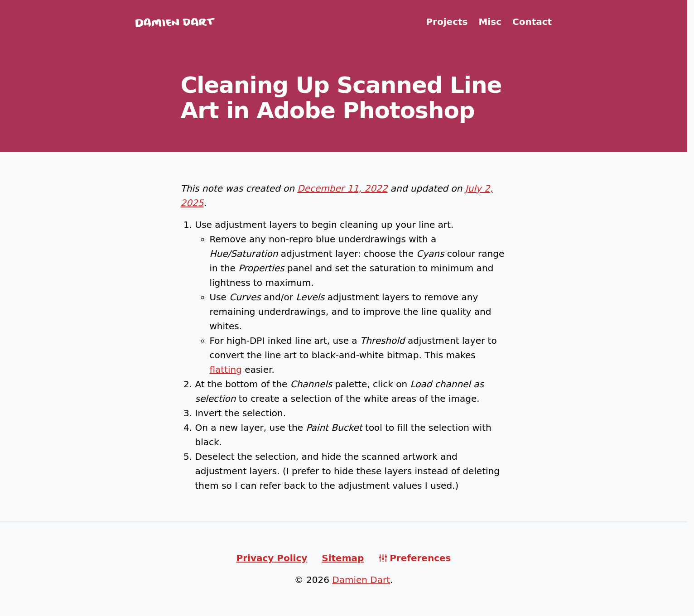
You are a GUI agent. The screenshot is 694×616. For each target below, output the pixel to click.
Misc (490, 22)
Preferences (420, 558)
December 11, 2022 (342, 188)
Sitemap (343, 558)
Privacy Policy (272, 558)
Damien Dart (361, 580)
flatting (226, 370)
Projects (447, 22)
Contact (532, 22)
